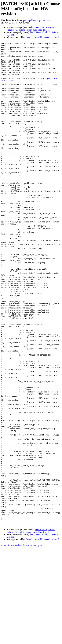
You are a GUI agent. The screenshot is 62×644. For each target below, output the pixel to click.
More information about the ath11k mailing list (22, 642)
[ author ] (55, 37)
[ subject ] (46, 37)
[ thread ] (37, 37)
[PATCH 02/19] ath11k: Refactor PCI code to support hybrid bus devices (31, 29)
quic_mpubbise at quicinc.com (36, 20)
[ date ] (29, 37)
